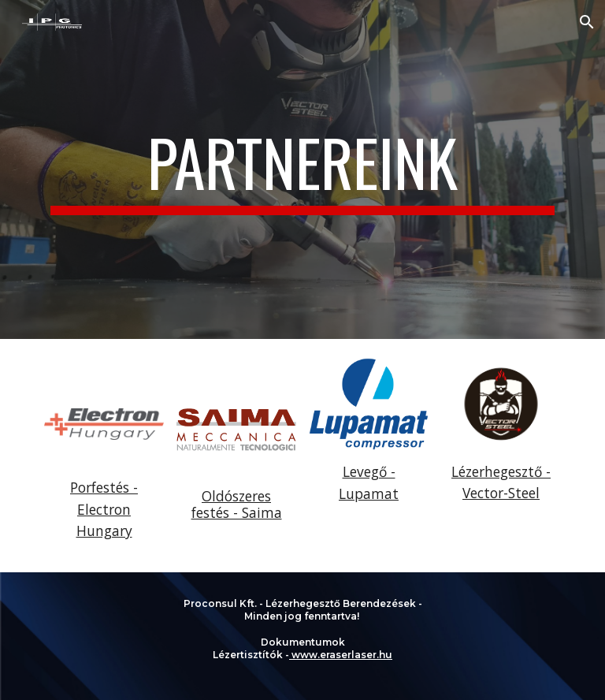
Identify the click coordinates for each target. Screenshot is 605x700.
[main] (302, 169)
